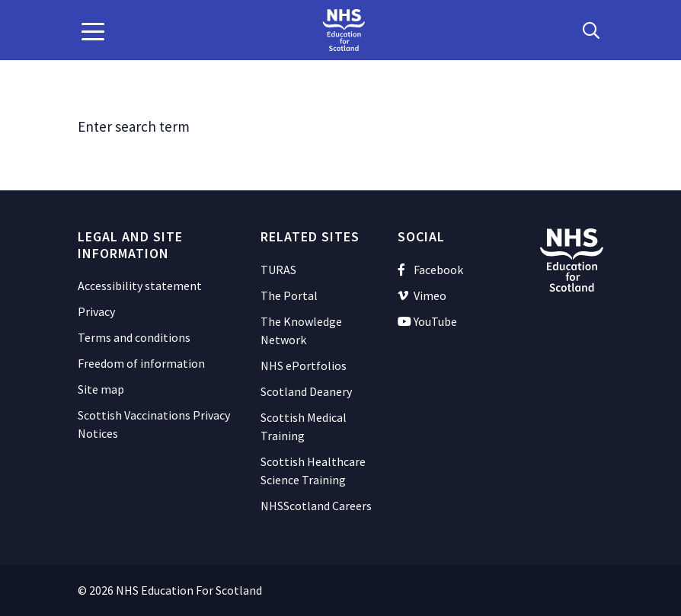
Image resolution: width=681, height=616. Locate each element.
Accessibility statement (140, 286)
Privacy (96, 311)
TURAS (278, 270)
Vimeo (422, 295)
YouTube (427, 321)
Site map (101, 389)
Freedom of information (141, 363)
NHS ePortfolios (304, 365)
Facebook (430, 270)
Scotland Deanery (306, 391)
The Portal (289, 295)
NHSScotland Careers (316, 506)
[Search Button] (591, 30)
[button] (93, 30)
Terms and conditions (134, 337)
